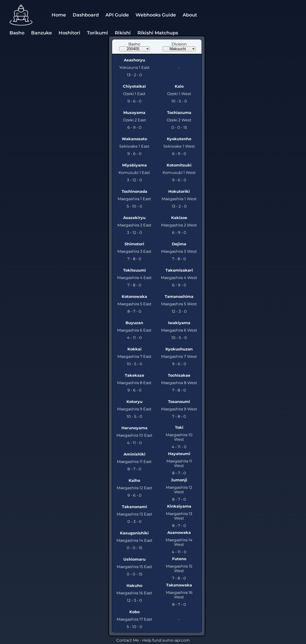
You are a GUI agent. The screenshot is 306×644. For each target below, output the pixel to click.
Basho (17, 33)
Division (179, 44)
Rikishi (123, 33)
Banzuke (41, 33)
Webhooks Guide (156, 15)
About (190, 15)
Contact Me (128, 640)
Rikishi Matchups (158, 33)
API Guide (117, 15)
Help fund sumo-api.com (166, 640)
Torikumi (98, 33)
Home (59, 15)
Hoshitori (69, 33)
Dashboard (86, 15)
